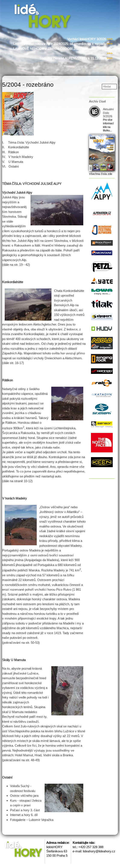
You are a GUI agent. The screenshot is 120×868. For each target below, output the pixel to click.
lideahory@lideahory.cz (99, 851)
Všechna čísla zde (101, 174)
